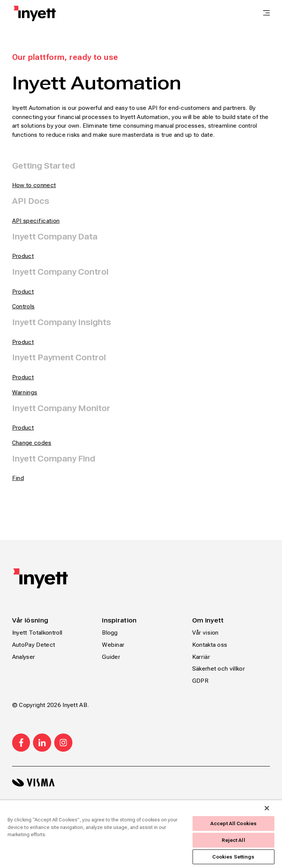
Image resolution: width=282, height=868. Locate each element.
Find (18, 478)
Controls (23, 306)
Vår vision (205, 633)
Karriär (201, 657)
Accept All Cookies (233, 823)
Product (23, 292)
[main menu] (266, 14)
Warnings (25, 392)
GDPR (200, 681)
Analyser (24, 657)
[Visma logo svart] (141, 783)
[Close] (267, 808)
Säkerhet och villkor (219, 669)
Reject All (233, 840)
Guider (111, 657)
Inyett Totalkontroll (37, 633)
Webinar (113, 645)
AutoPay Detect (34, 645)
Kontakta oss (210, 645)
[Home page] (35, 13)
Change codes (32, 443)
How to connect (34, 185)
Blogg (110, 633)
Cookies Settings (233, 857)
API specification (36, 221)
